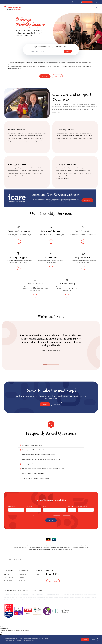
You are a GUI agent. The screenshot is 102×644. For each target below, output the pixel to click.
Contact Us (57, 76)
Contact (37, 574)
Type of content (83, 507)
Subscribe (51, 520)
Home (5, 560)
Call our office (57, 404)
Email (45, 507)
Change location (17, 10)
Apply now (22, 580)
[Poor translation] (1, 633)
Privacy (19, 590)
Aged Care (6, 574)
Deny (94, 640)
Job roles (21, 577)
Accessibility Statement (37, 590)
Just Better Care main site (63, 2)
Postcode (71, 507)
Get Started (45, 76)
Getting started (87, 2)
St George (11, 560)
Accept (85, 640)
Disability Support (8, 577)
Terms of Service (66, 515)
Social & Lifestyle (8, 580)
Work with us (77, 2)
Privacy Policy (57, 515)
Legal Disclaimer (30, 640)
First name (11, 507)
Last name (29, 507)
